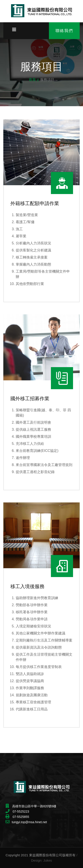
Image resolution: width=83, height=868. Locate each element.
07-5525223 (20, 811)
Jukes (47, 860)
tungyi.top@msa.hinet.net (29, 822)
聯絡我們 (64, 31)
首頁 (32, 80)
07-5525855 (20, 817)
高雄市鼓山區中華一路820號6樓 (34, 806)
